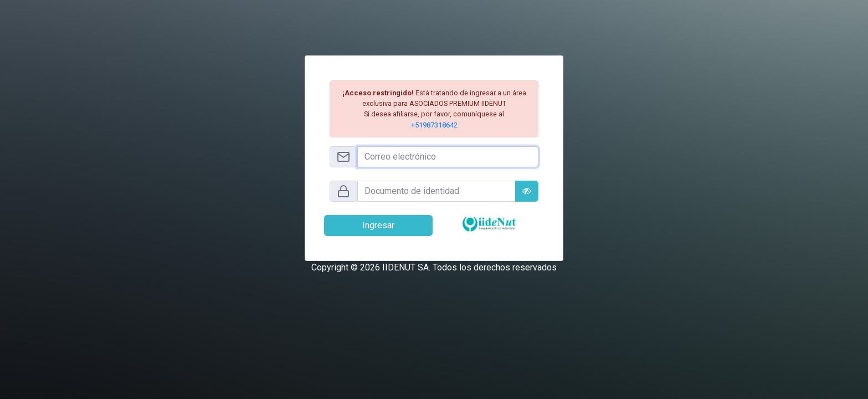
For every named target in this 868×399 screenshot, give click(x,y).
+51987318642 (434, 125)
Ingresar (378, 225)
